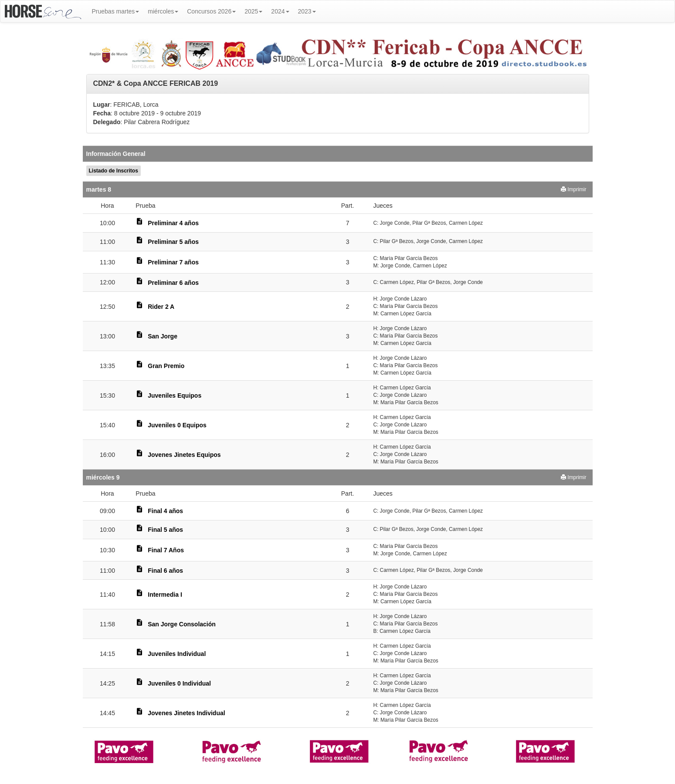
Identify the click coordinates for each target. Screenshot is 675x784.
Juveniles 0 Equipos (177, 425)
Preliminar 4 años (173, 223)
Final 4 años (165, 511)
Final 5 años (165, 530)
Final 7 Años (166, 550)
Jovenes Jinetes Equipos (184, 455)
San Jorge (163, 336)
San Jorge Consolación (182, 624)
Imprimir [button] (574, 189)
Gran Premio (166, 366)
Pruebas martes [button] (116, 11)
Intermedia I (165, 595)
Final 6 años (165, 571)
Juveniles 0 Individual (179, 683)
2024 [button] (280, 11)
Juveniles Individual (177, 654)
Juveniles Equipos (175, 395)
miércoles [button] (163, 11)
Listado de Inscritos (114, 171)
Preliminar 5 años (173, 242)
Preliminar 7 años (173, 262)
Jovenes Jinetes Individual (186, 713)
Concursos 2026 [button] (211, 11)
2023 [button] (307, 11)
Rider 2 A (161, 307)
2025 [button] (253, 11)
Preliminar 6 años (173, 283)
